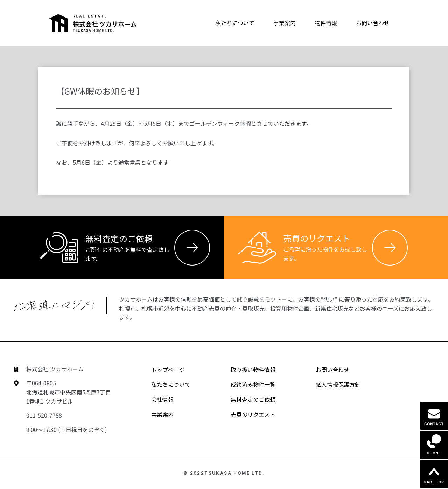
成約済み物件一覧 (247, 384)
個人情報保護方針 (332, 384)
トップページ (162, 370)
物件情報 (326, 23)
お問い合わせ (373, 23)
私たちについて (235, 23)
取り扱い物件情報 (247, 370)
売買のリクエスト (247, 414)
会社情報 (156, 399)
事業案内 (285, 23)
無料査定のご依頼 (247, 399)
